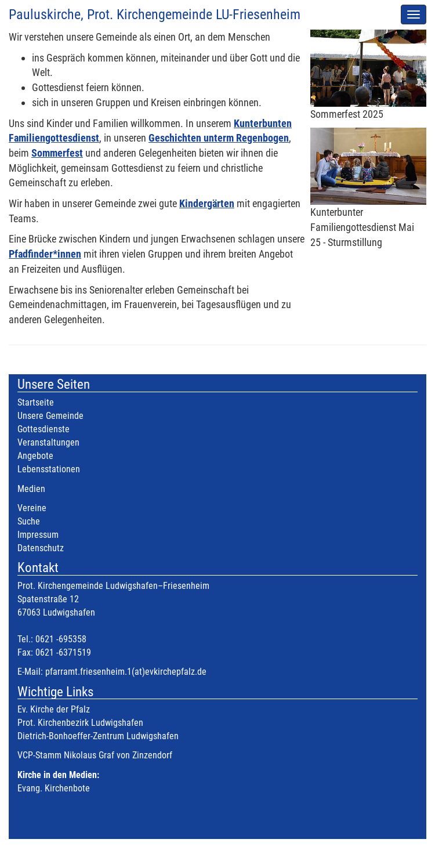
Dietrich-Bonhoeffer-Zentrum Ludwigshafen (98, 736)
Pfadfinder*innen (45, 254)
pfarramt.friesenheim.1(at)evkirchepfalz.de (126, 672)
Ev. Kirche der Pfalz (54, 709)
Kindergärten (207, 203)
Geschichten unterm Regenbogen (219, 138)
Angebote (35, 456)
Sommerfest (57, 153)
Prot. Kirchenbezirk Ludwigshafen (80, 723)
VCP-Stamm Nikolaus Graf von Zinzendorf (95, 755)
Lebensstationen (49, 469)
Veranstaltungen (48, 442)
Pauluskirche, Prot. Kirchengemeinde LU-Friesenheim (155, 15)
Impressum (38, 535)
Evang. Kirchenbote (54, 788)
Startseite (36, 402)
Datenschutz (41, 548)
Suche (29, 521)
